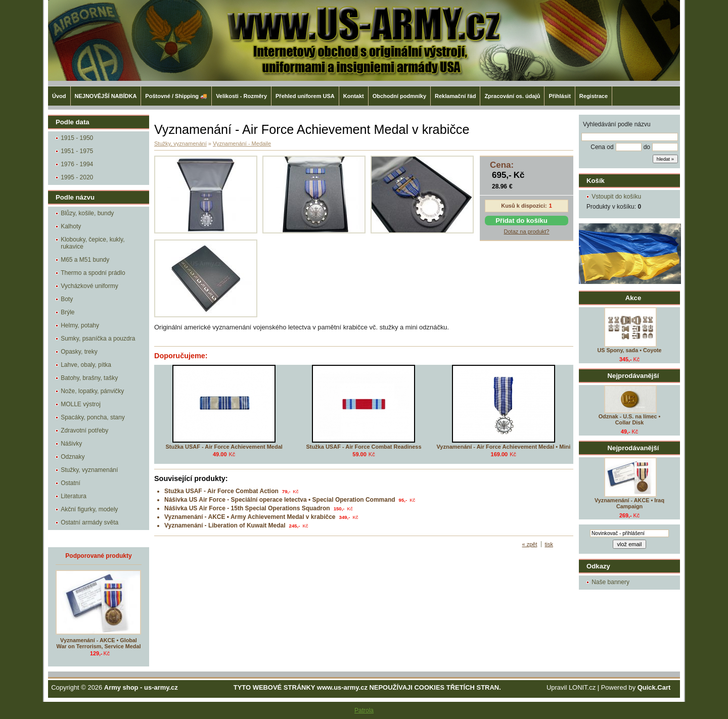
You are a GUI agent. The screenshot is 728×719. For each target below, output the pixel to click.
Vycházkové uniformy (89, 286)
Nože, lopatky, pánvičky (92, 391)
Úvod (59, 96)
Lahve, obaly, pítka (86, 365)
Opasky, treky (79, 352)
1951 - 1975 (77, 151)
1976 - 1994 (77, 164)
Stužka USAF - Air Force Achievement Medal (224, 447)
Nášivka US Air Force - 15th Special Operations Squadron (247, 508)
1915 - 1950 (77, 138)
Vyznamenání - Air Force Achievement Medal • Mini (503, 447)
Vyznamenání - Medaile (242, 143)
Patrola (364, 710)
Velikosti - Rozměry (241, 96)
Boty (67, 299)
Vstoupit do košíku (616, 197)
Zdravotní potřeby (84, 430)
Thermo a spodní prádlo (93, 273)
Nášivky (71, 444)
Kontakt (354, 96)
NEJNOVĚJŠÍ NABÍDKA (106, 96)
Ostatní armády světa (89, 522)
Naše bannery (610, 582)
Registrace (594, 96)
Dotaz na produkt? (527, 231)
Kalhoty (71, 226)
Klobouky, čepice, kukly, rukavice (93, 243)
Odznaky (73, 457)
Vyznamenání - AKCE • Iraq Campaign (629, 503)
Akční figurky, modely (89, 509)
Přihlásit (559, 96)
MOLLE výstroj (81, 404)
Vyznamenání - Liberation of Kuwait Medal (225, 525)
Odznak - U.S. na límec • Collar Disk (630, 419)
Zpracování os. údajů (512, 96)
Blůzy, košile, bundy (87, 213)
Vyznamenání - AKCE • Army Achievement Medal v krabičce (250, 517)
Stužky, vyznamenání (89, 470)
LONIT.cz (582, 687)
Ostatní (71, 483)
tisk (549, 544)
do (647, 147)
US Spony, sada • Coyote (629, 350)
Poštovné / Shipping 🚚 (176, 96)
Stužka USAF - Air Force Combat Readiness (363, 447)
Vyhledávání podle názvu (617, 124)
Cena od (602, 147)
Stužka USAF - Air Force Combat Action (221, 491)
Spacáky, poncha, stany (93, 417)
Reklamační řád (455, 96)
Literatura (74, 496)
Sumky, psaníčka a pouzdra (98, 339)
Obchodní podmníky (399, 96)
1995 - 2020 (77, 177)
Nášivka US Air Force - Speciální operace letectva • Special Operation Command (280, 500)
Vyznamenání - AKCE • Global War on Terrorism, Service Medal (99, 643)
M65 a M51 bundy (85, 260)
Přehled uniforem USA (305, 96)
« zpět (530, 544)
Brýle (67, 312)
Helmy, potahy (80, 325)
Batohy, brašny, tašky (89, 378)
